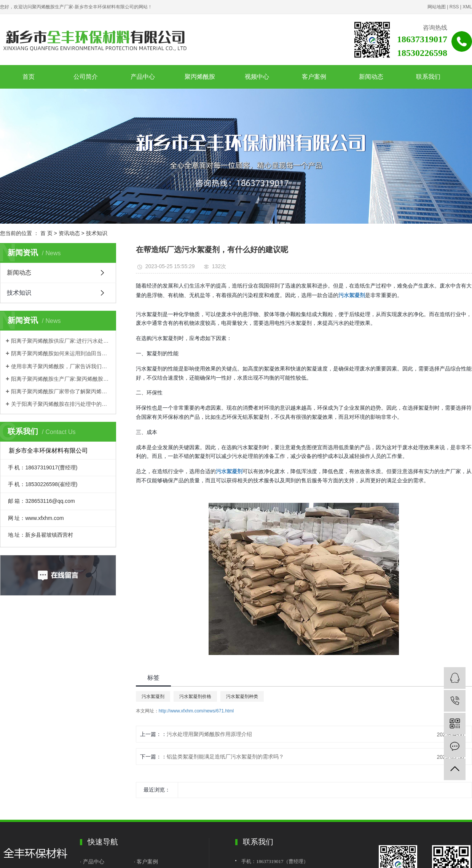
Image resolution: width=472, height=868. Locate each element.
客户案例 (314, 77)
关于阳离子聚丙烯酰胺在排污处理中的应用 (61, 404)
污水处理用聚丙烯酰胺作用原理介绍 (209, 734)
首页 (29, 77)
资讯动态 (69, 233)
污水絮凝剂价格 (195, 696)
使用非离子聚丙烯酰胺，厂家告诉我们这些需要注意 (61, 366)
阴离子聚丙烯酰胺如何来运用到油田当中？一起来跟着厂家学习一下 (61, 353)
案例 (153, 862)
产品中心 (143, 77)
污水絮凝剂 (153, 696)
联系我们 (428, 77)
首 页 (46, 233)
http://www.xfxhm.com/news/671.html (196, 711)
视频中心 (257, 77)
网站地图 (437, 7)
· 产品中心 (93, 862)
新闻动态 (371, 77)
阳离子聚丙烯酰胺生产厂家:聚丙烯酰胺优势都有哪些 (61, 379)
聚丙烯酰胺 (200, 77)
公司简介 (86, 77)
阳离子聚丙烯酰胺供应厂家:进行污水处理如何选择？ (61, 341)
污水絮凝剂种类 (242, 696)
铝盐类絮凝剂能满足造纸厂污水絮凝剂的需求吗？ (225, 757)
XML (467, 7)
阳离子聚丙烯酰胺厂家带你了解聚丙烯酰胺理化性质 (61, 391)
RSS (454, 7)
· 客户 (141, 862)
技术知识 (97, 233)
